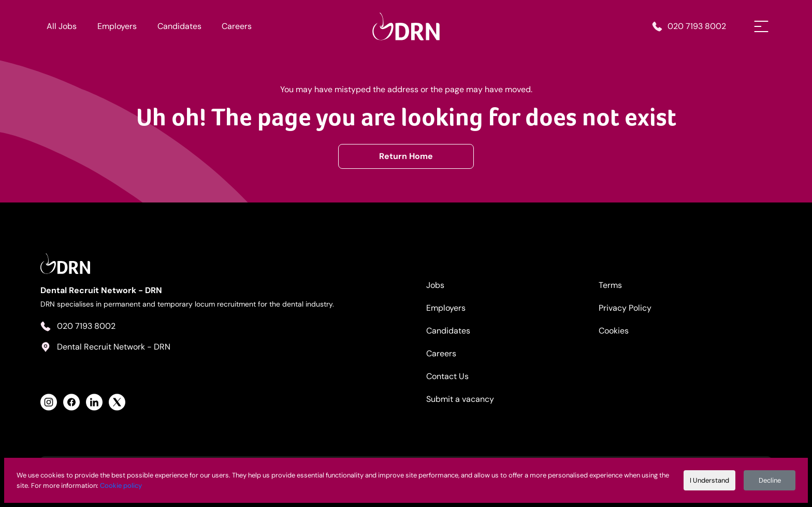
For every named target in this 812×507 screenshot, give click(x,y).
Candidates (179, 26)
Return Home (406, 156)
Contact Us (447, 376)
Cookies (614, 331)
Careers (237, 26)
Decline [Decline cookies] (770, 480)
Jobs (435, 285)
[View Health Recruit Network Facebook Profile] (71, 402)
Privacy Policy (625, 308)
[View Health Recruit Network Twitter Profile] (117, 402)
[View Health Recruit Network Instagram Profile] (49, 402)
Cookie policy (121, 486)
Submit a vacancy (460, 399)
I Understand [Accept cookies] (709, 480)
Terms (610, 285)
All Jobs (62, 26)
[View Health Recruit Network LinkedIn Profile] (94, 402)
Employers (117, 26)
